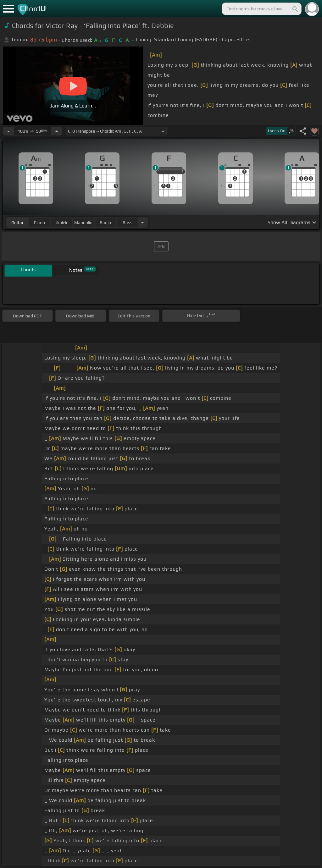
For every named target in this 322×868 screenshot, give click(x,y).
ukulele (61, 222)
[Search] (295, 9)
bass (128, 222)
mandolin (83, 222)
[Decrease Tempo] (8, 131)
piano (39, 222)
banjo (105, 222)
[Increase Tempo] (57, 131)
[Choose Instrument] (142, 222)
